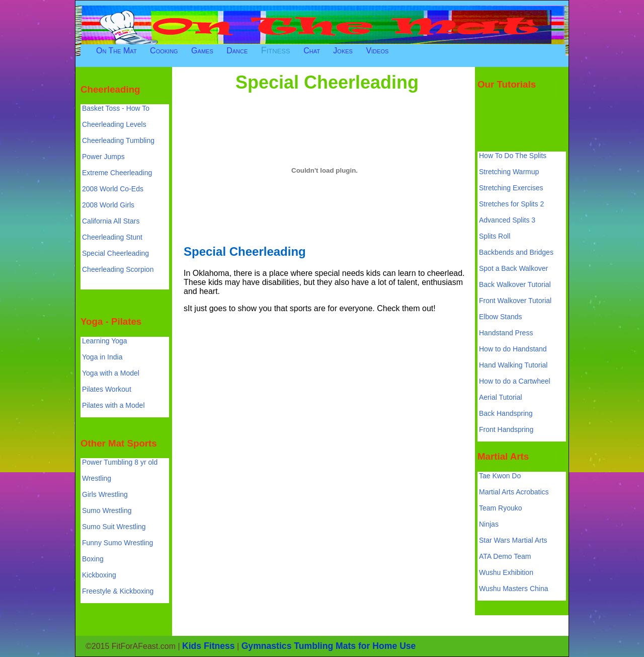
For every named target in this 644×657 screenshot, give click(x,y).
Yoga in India (102, 357)
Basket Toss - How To (116, 108)
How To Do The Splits (513, 156)
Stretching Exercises (511, 188)
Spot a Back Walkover (513, 268)
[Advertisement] (364, 62)
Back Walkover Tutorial (515, 284)
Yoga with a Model (111, 373)
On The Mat (116, 51)
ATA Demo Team (505, 556)
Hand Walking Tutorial (513, 365)
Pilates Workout (107, 389)
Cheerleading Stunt (112, 237)
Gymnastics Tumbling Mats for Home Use (329, 646)
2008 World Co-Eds (113, 189)
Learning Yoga (105, 341)
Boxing (93, 559)
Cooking (164, 51)
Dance (237, 51)
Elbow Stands (501, 317)
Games (202, 51)
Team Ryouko (501, 508)
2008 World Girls (108, 205)
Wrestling (97, 478)
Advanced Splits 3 (507, 220)
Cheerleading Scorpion (118, 269)
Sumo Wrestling (107, 510)
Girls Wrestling (105, 494)
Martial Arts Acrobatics (514, 492)
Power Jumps (103, 157)
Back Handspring (506, 413)
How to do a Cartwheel (515, 381)
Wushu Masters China (513, 589)
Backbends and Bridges (516, 252)
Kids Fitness (209, 646)
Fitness (276, 50)
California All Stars (111, 221)
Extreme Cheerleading (117, 173)
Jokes (343, 51)
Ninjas (489, 524)
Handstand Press (506, 333)
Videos (377, 51)
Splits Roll (495, 236)
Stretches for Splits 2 (511, 204)
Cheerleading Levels (114, 124)
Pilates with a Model (113, 405)
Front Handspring (506, 429)
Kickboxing (99, 575)
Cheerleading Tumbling (118, 140)
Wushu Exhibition (506, 572)
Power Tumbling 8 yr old (120, 462)
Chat (312, 51)
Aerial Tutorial (501, 397)
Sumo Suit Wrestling (114, 527)
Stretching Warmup (509, 172)
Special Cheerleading (115, 253)
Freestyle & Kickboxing (118, 591)
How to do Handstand (513, 349)
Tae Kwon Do (500, 476)
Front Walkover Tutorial (515, 301)
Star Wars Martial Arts (513, 540)
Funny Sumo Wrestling (117, 543)
